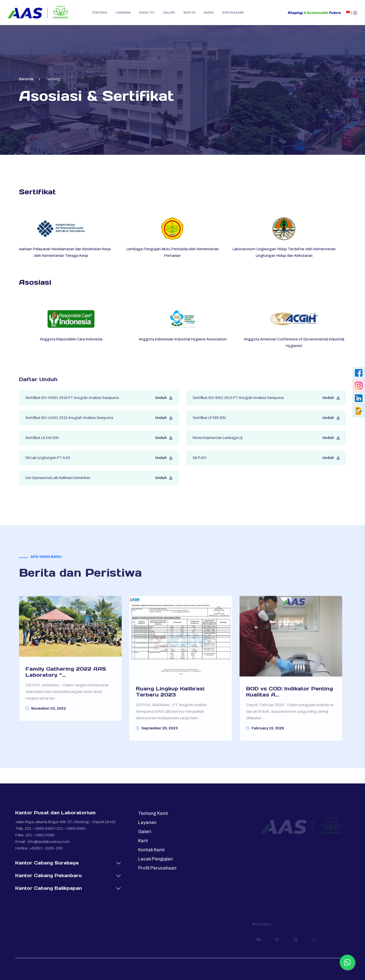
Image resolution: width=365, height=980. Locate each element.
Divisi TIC (147, 13)
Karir (209, 13)
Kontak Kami (233, 13)
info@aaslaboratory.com (49, 846)
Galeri (169, 13)
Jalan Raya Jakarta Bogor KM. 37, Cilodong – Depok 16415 (65, 826)
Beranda (26, 79)
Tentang (99, 13)
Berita (189, 13)
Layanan (123, 13)
